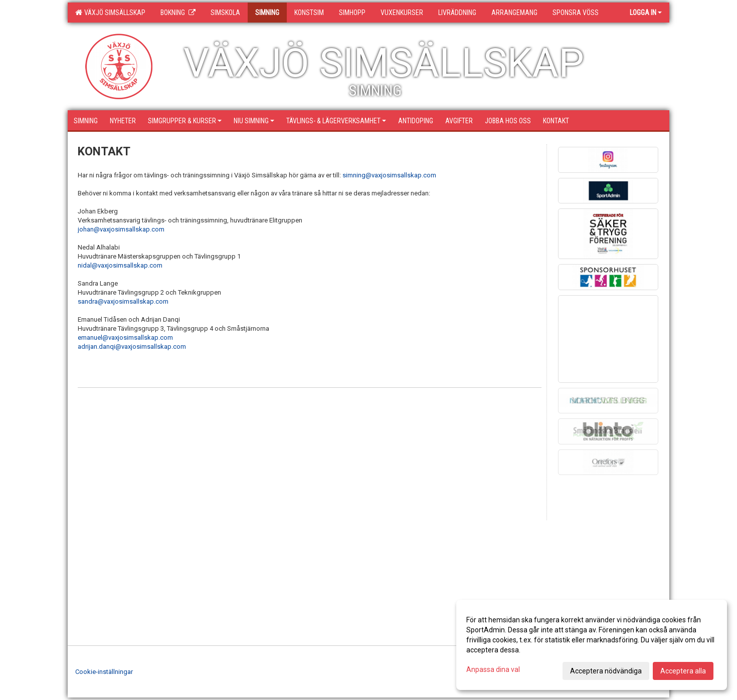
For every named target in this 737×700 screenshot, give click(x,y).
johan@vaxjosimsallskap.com (121, 229)
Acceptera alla (683, 671)
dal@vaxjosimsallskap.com (123, 265)
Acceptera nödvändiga (606, 671)
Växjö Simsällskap (110, 13)
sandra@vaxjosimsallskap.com (123, 301)
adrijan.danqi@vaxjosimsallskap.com (132, 346)
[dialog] (592, 645)
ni (80, 265)
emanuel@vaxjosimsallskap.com (125, 337)
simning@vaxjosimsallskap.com (389, 175)
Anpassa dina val (493, 669)
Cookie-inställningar (104, 672)
